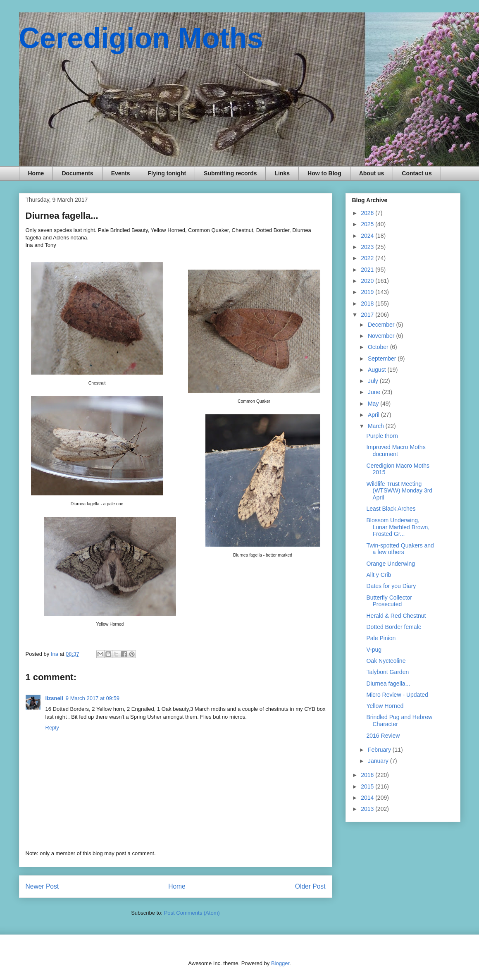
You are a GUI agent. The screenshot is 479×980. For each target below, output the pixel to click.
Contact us (417, 173)
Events (121, 173)
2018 (368, 304)
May (374, 404)
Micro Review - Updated (397, 695)
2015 (368, 786)
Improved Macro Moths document (396, 451)
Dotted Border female (394, 627)
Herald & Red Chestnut (396, 616)
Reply (52, 728)
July (374, 381)
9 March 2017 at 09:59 (93, 698)
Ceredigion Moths (141, 38)
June (375, 392)
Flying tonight (167, 173)
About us (372, 173)
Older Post (310, 886)
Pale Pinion (381, 638)
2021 (368, 270)
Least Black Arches (391, 509)
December (382, 325)
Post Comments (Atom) (192, 913)
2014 (368, 798)
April (374, 415)
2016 (368, 775)
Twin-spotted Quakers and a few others (400, 549)
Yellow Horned (385, 706)
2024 (368, 236)
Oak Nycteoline (386, 661)
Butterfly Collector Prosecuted (389, 601)
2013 (368, 809)
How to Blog (324, 173)
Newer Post (42, 886)
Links (282, 173)
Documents (77, 173)
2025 (368, 224)
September (383, 359)
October (379, 347)
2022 (368, 258)
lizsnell (54, 698)
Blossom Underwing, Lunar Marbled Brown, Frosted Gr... (398, 527)
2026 (368, 213)
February (380, 750)
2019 (368, 292)
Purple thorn (382, 436)
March (377, 426)
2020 (368, 281)
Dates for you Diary (391, 586)
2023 (368, 247)
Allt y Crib (379, 575)
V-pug (374, 650)
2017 (368, 315)
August (378, 370)
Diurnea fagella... (388, 684)
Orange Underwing (391, 564)
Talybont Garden (387, 672)
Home (36, 173)
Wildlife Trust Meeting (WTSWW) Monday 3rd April (399, 491)
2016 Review (383, 736)
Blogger (280, 963)
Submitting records (230, 173)
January (379, 761)
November (382, 336)
